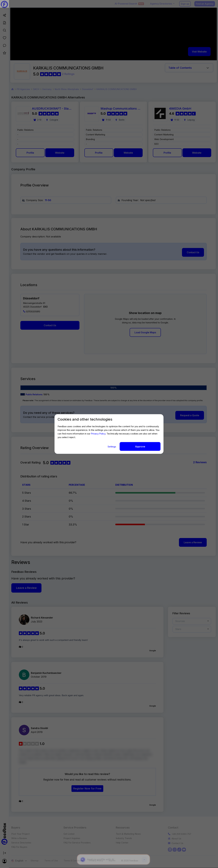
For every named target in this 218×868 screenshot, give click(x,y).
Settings (112, 446)
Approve (140, 446)
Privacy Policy (98, 433)
